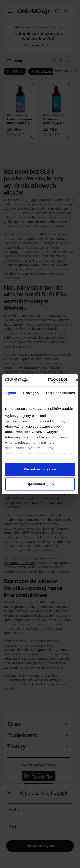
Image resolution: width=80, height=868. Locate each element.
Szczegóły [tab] (31, 393)
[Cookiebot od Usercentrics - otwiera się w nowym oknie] (50, 380)
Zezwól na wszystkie (40, 469)
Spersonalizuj (40, 484)
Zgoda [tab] (11, 393)
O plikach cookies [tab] (61, 393)
